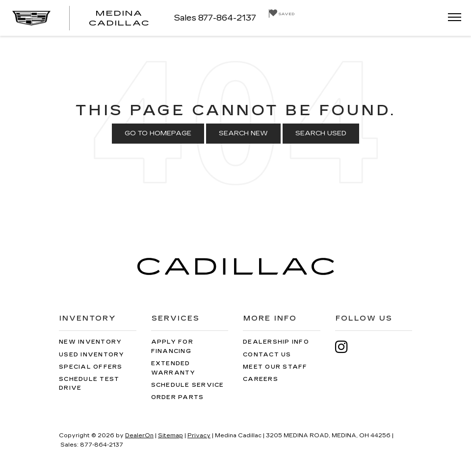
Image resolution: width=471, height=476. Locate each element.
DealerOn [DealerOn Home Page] (139, 436)
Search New (243, 133)
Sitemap (170, 436)
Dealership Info (276, 342)
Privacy (199, 436)
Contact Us (267, 355)
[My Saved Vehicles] (282, 13)
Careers (261, 379)
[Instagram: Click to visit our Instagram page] (346, 347)
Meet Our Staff (275, 367)
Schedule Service (188, 385)
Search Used (321, 133)
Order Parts (178, 397)
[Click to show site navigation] (451, 18)
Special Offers (91, 367)
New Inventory (90, 342)
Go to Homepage (158, 133)
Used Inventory (92, 355)
